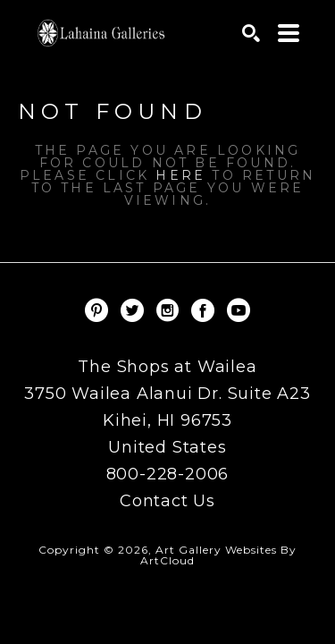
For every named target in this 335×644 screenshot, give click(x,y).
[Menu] (289, 33)
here (180, 175)
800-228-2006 (168, 475)
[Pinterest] (100, 310)
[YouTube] (239, 310)
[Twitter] (135, 310)
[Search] (251, 33)
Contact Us (167, 501)
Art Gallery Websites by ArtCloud (218, 555)
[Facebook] (206, 310)
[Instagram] (171, 310)
